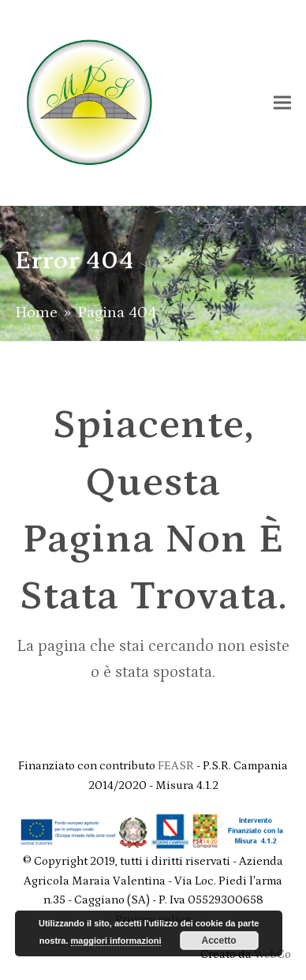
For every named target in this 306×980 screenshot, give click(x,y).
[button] (282, 102)
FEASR (177, 766)
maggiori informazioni (116, 941)
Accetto (219, 941)
